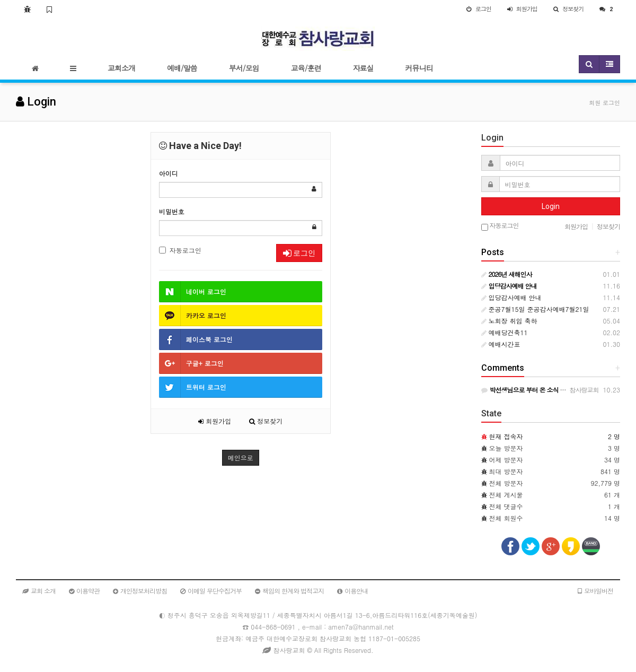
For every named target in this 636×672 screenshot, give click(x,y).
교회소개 (121, 68)
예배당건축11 (505, 332)
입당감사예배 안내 (511, 297)
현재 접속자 (506, 436)
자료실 (363, 68)
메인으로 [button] (241, 457)
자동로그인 (180, 250)
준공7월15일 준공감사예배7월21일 (535, 309)
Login (551, 206)
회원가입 (215, 421)
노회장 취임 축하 (509, 321)
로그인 (299, 253)
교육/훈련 (306, 68)
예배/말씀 (182, 68)
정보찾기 (266, 421)
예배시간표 (501, 344)
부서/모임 (244, 68)
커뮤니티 (419, 68)
